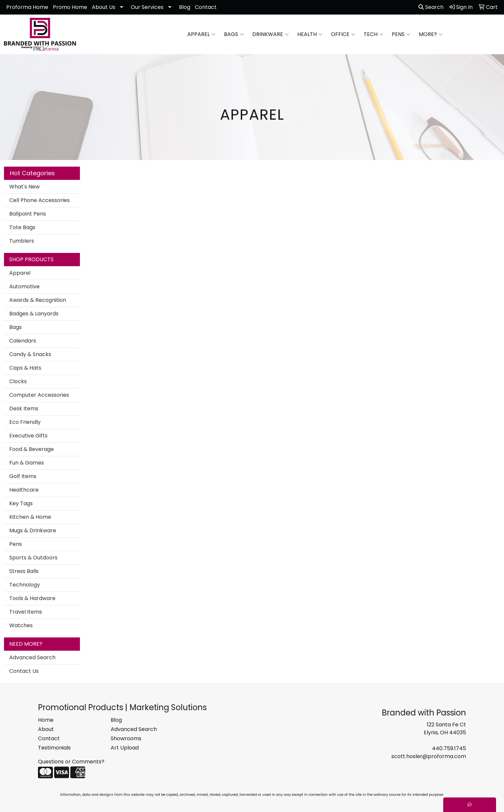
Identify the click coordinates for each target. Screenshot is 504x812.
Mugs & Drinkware (33, 530)
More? (431, 34)
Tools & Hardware (32, 598)
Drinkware (270, 34)
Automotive (24, 286)
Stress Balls (24, 571)
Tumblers (22, 241)
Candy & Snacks (30, 354)
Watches (21, 625)
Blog (185, 7)
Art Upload (125, 748)
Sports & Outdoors (33, 558)
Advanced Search (32, 657)
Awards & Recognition (38, 300)
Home (46, 720)
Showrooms (126, 738)
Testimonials (54, 748)
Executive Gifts (28, 436)
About (46, 729)
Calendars (23, 341)
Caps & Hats (25, 368)
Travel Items (26, 612)
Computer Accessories (39, 395)
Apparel (201, 34)
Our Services (147, 7)
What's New (24, 187)
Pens (401, 34)
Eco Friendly (25, 422)
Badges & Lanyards (34, 314)
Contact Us (24, 671)
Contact (206, 7)
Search (431, 7)
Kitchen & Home (30, 517)
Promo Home (70, 7)
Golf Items (23, 476)
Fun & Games (27, 463)
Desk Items (24, 408)
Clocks (18, 381)
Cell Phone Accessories (39, 200)
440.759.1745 (449, 748)
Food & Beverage (32, 449)
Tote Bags (22, 227)
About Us (104, 7)
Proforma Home (27, 7)
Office (343, 34)
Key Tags (21, 503)
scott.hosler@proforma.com (429, 756)
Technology (25, 585)
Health (310, 34)
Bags (234, 34)
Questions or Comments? (71, 762)
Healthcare (24, 490)
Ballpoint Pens (28, 214)
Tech (373, 34)
